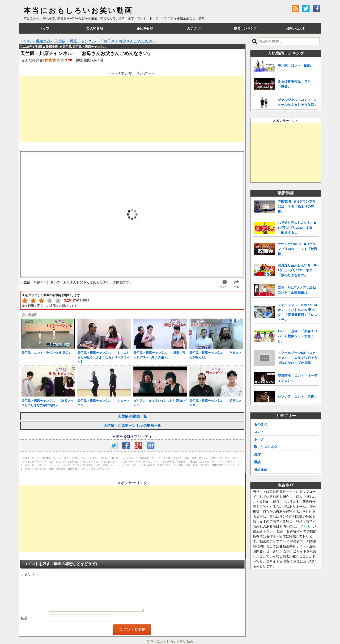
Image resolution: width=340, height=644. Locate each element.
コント (259, 432)
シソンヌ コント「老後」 (297, 397)
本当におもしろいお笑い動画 (78, 11)
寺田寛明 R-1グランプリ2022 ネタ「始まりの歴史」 (297, 206)
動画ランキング (246, 28)
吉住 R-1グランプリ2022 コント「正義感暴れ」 (298, 290)
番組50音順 (145, 28)
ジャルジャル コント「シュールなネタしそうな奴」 (297, 102)
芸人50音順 (95, 28)
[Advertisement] (132, 109)
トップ (44, 28)
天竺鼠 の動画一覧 (132, 416)
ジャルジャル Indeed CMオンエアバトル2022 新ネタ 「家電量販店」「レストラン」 (297, 312)
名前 (24, 618)
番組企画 (261, 469)
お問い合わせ (296, 28)
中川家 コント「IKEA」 (296, 65)
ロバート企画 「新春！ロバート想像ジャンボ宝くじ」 (297, 336)
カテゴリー (195, 28)
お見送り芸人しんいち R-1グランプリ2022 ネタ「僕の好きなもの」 (297, 270)
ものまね (261, 424)
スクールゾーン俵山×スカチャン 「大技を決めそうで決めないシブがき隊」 (297, 358)
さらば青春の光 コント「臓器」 (296, 84)
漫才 (257, 454)
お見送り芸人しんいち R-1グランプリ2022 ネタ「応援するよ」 (297, 228)
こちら (305, 526)
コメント (30, 575)
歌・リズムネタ (266, 447)
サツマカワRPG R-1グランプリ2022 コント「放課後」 (297, 249)
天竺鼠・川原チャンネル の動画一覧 (132, 425)
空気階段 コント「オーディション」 (297, 378)
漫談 (257, 462)
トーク (259, 439)
